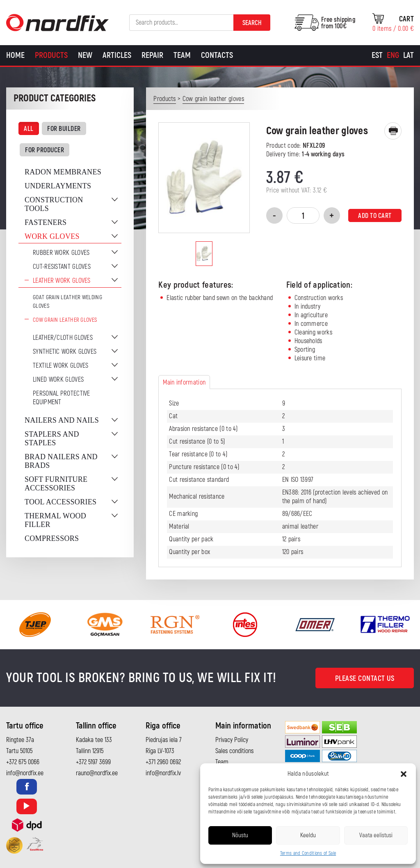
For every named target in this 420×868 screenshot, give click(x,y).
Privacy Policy (232, 740)
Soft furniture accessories (56, 484)
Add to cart (375, 216)
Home (15, 55)
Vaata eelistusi (376, 835)
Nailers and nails (62, 420)
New (85, 55)
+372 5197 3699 (93, 762)
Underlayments (58, 186)
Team (182, 55)
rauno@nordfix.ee (97, 773)
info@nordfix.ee (25, 773)
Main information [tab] (184, 382)
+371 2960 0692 (163, 762)
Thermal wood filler (55, 520)
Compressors (52, 538)
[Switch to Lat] (409, 55)
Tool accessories (60, 502)
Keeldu (308, 835)
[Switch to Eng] (393, 55)
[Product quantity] (303, 215)
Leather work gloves (62, 281)
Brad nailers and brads (61, 461)
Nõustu (240, 835)
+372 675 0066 (23, 762)
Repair (152, 55)
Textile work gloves (61, 366)
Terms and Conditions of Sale (308, 853)
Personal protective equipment (62, 398)
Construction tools (54, 204)
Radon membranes (63, 172)
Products (51, 55)
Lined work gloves (58, 380)
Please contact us (365, 679)
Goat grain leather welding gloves (67, 302)
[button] (404, 774)
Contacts (217, 55)
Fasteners (46, 222)
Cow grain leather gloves (65, 320)
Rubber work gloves (61, 253)
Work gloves (52, 236)
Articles (117, 55)
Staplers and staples (52, 439)
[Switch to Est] (377, 55)
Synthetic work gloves (65, 352)
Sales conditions (234, 751)
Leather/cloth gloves (63, 338)
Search (252, 23)
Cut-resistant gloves (62, 267)
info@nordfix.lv (163, 773)
